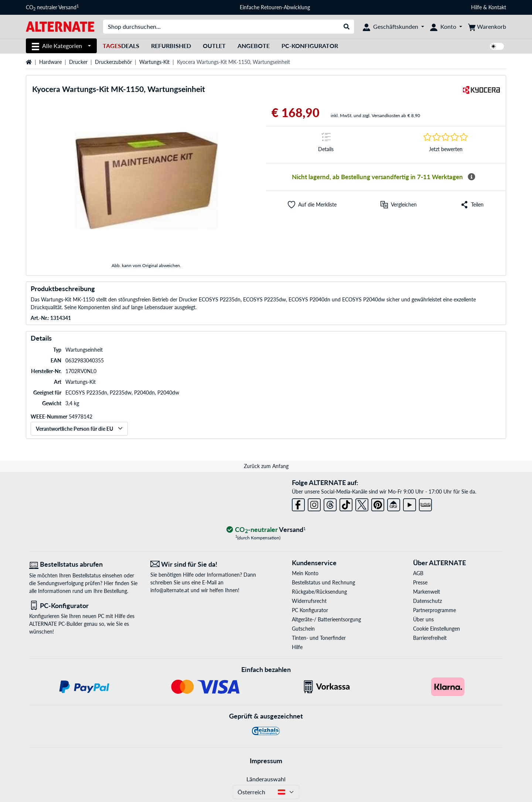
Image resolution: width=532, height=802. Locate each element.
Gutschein (303, 629)
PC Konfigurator (310, 610)
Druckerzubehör (113, 62)
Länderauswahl (266, 779)
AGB (418, 573)
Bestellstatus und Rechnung (323, 582)
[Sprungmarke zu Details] (326, 145)
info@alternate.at (170, 590)
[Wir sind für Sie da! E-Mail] (205, 564)
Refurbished (171, 46)
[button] (312, 205)
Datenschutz (427, 601)
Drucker (78, 62)
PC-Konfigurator (310, 46)
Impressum (266, 761)
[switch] (497, 46)
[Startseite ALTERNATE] (60, 26)
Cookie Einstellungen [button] (436, 629)
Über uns (423, 619)
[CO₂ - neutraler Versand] (266, 530)
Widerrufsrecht (309, 601)
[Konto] (446, 27)
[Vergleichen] (399, 205)
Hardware (50, 62)
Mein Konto (305, 573)
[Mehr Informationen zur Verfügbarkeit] (471, 177)
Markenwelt (427, 592)
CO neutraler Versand (52, 7)
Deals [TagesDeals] (121, 46)
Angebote (254, 46)
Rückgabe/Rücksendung (319, 592)
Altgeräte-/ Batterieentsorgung (326, 619)
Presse (420, 582)
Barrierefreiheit (430, 638)
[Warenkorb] (487, 27)
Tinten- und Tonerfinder (319, 638)
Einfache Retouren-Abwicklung (275, 7)
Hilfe (476, 7)
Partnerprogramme (434, 610)
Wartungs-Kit (154, 62)
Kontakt (497, 7)
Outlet (214, 46)
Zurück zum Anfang (266, 466)
